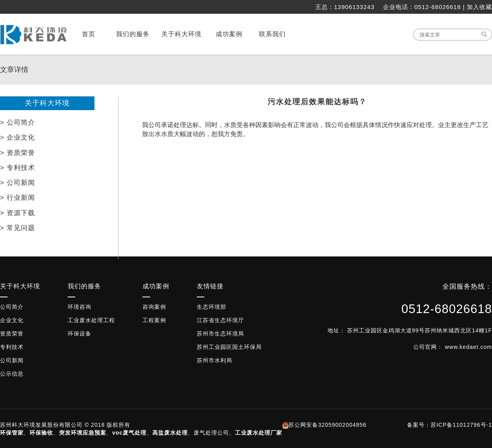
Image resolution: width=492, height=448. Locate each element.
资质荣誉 (12, 334)
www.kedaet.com (468, 347)
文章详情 (14, 70)
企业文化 (12, 320)
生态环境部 (212, 307)
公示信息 (12, 374)
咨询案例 (154, 307)
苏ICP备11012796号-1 (461, 425)
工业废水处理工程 (91, 320)
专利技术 (12, 347)
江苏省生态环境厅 (220, 320)
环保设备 (80, 334)
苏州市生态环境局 (220, 334)
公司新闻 (12, 360)
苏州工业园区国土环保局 (229, 347)
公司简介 (12, 307)
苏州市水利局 (215, 360)
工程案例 (154, 320)
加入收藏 (479, 7)
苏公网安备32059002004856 (327, 425)
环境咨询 (80, 307)
